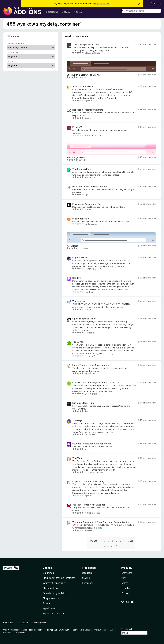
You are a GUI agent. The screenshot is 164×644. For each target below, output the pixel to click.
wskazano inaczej (19, 630)
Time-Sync (78, 420)
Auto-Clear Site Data (83, 87)
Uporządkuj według (16, 44)
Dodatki (47, 568)
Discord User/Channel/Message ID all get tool (96, 383)
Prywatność (9, 623)
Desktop (87, 573)
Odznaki (10, 62)
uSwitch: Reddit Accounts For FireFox (92, 444)
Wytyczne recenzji (53, 614)
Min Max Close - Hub (83, 403)
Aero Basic (72, 246)
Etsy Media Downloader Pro (87, 204)
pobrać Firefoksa (101, 4)
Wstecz (93, 541)
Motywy (66, 12)
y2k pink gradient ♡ (77, 158)
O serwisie (49, 573)
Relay (125, 583)
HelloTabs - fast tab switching (88, 110)
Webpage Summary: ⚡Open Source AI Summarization (101, 522)
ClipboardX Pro (80, 258)
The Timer (78, 458)
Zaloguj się (156, 3)
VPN (124, 578)
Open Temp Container (84, 319)
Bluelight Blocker (81, 219)
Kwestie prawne (40, 623)
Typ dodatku (13, 53)
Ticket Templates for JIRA (86, 45)
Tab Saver (78, 342)
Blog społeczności (53, 598)
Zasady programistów (55, 593)
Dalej (130, 541)
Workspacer (79, 301)
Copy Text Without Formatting (88, 482)
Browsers (127, 573)
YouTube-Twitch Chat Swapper (89, 505)
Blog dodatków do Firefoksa (59, 578)
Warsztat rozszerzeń (54, 583)
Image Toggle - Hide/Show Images (90, 365)
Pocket (125, 593)
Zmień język (127, 629)
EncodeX (77, 127)
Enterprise (88, 583)
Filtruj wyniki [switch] (13, 36)
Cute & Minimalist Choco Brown (83, 75)
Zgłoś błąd (49, 608)
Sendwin (77, 278)
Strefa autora (50, 588)
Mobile (86, 578)
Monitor (126, 588)
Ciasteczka (23, 623)
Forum (46, 603)
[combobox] (141, 11)
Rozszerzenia (51, 12)
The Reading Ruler (82, 169)
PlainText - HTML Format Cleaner (90, 187)
